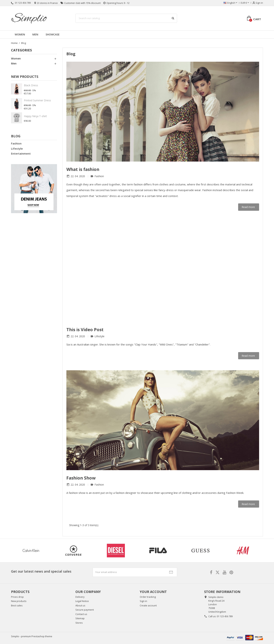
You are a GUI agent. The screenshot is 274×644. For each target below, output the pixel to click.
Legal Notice (82, 601)
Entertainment (21, 153)
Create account (148, 605)
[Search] (126, 18)
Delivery (80, 597)
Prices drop (17, 597)
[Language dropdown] (231, 3)
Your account (153, 592)
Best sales (17, 605)
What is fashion (83, 169)
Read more (249, 207)
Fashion (16, 143)
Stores (79, 623)
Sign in (143, 601)
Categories (21, 50)
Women (20, 34)
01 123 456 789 (225, 616)
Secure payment (85, 610)
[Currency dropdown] (245, 3)
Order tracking (148, 597)
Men (35, 34)
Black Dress (31, 85)
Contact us (81, 614)
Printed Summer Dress (37, 100)
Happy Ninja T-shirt (35, 116)
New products (19, 601)
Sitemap (80, 618)
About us (80, 605)
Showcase (53, 34)
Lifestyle (17, 149)
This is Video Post (85, 330)
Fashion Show (81, 478)
